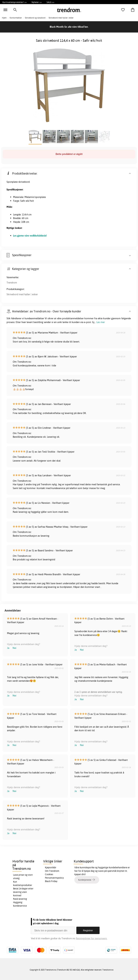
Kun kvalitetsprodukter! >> (15, 2)
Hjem (4, 18)
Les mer (101, 322)
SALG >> (50, 2)
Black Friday (51, 881)
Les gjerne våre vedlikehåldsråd (30, 236)
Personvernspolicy (54, 878)
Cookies (49, 874)
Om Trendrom (52, 871)
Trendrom (12, 283)
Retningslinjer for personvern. (92, 938)
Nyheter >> (37, 2)
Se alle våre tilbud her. (76, 27)
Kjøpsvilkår (51, 867)
